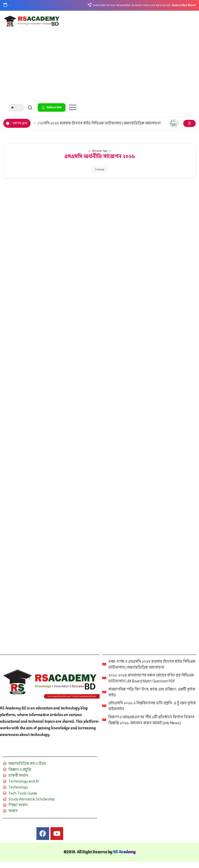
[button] (17, 108)
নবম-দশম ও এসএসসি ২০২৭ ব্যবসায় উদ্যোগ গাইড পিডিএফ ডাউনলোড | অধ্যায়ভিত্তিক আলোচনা (93, 123)
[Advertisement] (100, 65)
